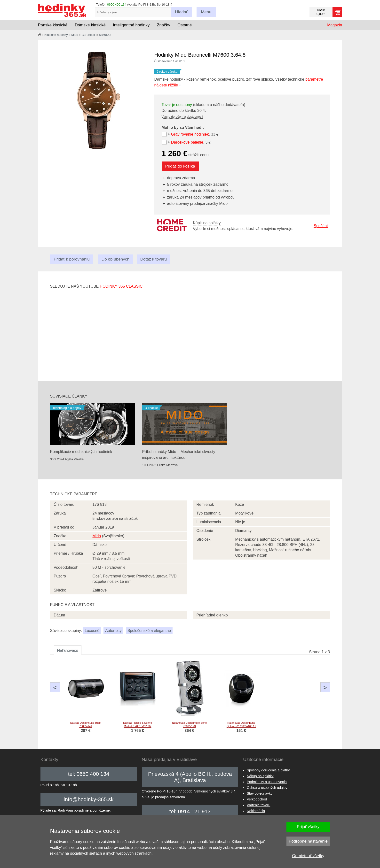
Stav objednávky (260, 793)
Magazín (335, 25)
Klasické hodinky (56, 35)
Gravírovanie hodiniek (190, 134)
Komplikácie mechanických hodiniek (81, 452)
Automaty (113, 631)
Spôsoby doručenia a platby (268, 770)
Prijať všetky (308, 827)
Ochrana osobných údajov (267, 788)
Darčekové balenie (187, 142)
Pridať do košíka (180, 166)
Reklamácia (256, 811)
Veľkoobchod (257, 799)
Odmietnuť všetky (308, 856)
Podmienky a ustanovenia (267, 782)
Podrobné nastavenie (308, 841)
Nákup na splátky (260, 776)
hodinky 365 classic (121, 286)
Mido (75, 35)
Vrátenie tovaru (258, 805)
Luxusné (92, 631)
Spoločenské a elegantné (149, 631)
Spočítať (321, 226)
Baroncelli (89, 35)
